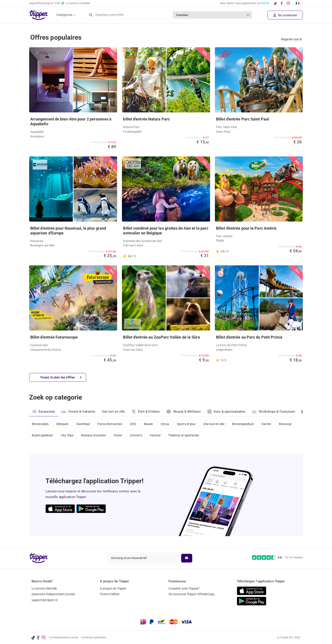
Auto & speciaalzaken (226, 412)
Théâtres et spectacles (184, 436)
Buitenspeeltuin (42, 436)
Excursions (44, 411)
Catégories (64, 15)
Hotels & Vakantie (78, 411)
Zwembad (83, 424)
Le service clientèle (44, 588)
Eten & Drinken (146, 412)
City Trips (67, 436)
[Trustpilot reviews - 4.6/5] (277, 558)
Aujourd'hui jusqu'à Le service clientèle (60, 3)
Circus (165, 424)
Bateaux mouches (94, 436)
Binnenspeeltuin (244, 424)
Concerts (136, 436)
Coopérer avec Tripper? (184, 588)
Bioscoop (286, 424)
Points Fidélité (110, 594)
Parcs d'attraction (110, 424)
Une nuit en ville (113, 412)
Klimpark (62, 424)
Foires (118, 436)
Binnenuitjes (40, 424)
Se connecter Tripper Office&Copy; (192, 594)
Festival (155, 436)
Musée (149, 424)
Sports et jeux (186, 424)
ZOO (133, 424)
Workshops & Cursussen (274, 411)
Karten (267, 424)
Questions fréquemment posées (53, 594)
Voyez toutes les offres (61, 377)
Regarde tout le (292, 39)
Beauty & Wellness (183, 411)
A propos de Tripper (113, 588)
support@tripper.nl (45, 600)
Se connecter (285, 15)
